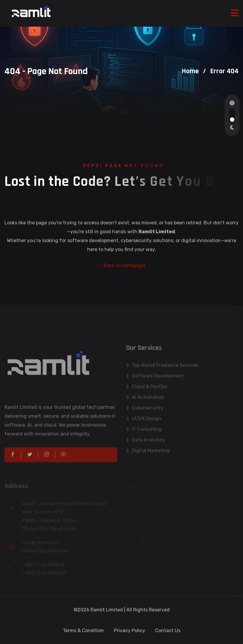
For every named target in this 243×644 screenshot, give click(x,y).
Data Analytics (145, 442)
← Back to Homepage (121, 265)
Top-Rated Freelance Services (162, 367)
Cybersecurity (145, 410)
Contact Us (168, 631)
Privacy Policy (130, 631)
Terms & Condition (83, 631)
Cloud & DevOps (147, 388)
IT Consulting (144, 431)
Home (190, 71)
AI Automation (145, 399)
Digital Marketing (148, 452)
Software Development (155, 378)
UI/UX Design (144, 420)
